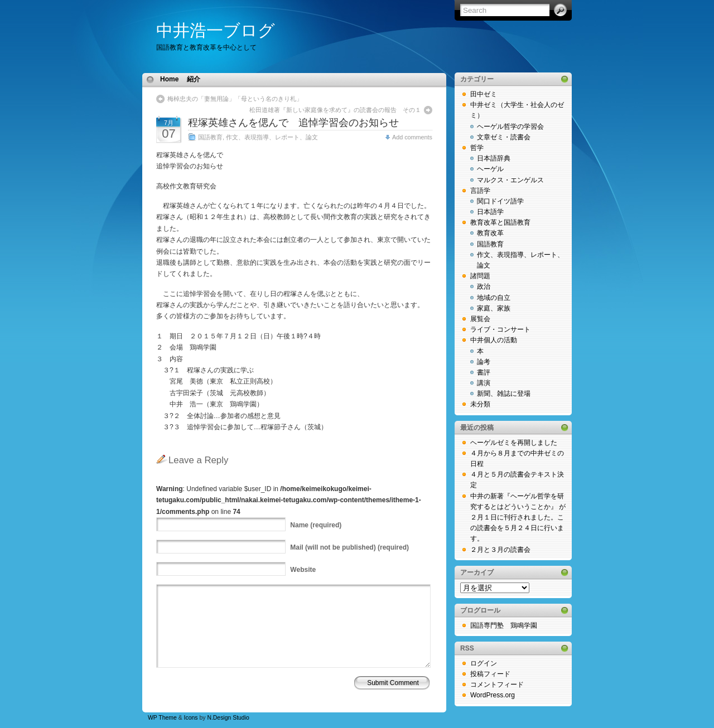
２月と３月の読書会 (500, 550)
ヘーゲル (490, 169)
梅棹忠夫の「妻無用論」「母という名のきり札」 (235, 99)
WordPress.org (493, 695)
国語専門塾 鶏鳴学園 (504, 625)
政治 (484, 287)
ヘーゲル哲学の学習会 (510, 127)
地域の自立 (494, 298)
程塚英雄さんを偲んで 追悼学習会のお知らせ (293, 123)
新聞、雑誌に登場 (504, 394)
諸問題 (480, 276)
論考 (484, 362)
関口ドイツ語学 (500, 201)
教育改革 (490, 233)
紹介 (194, 79)
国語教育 (210, 137)
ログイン (484, 663)
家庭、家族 (494, 308)
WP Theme (162, 718)
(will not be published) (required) (349, 547)
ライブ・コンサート (500, 329)
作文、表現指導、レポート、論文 (272, 137)
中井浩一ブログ (216, 30)
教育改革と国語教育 (500, 222)
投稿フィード (490, 674)
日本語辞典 (494, 158)
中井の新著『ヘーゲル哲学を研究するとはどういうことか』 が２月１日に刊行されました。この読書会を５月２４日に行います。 (518, 518)
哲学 (477, 148)
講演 (484, 383)
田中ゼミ (484, 94)
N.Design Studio (228, 718)
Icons (191, 718)
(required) (316, 525)
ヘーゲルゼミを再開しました (514, 443)
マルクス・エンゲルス (510, 180)
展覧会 (480, 319)
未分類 (480, 404)
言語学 (480, 191)
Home (169, 79)
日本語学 (490, 212)
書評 (484, 372)
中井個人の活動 (494, 340)
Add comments (412, 137)
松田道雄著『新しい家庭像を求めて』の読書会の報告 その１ (335, 110)
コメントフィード (497, 685)
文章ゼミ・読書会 (504, 137)
